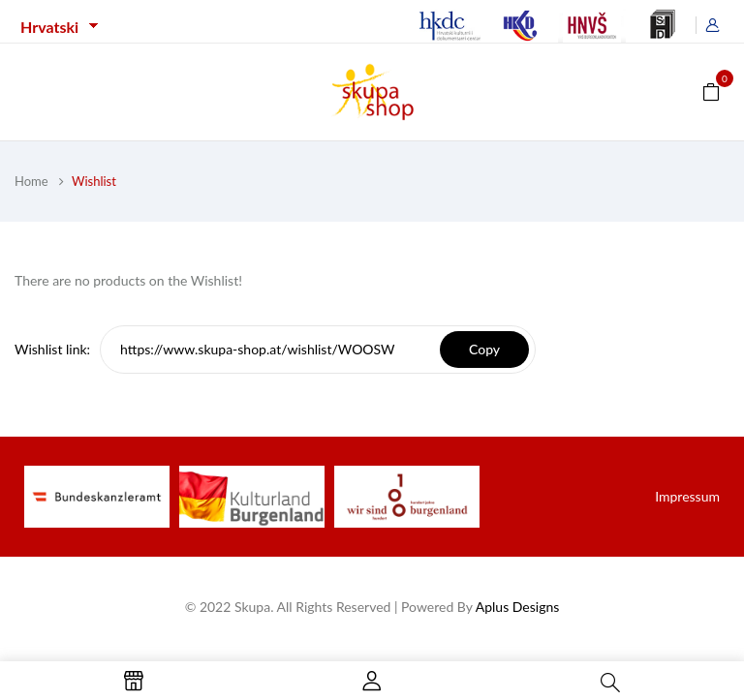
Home (31, 181)
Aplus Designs (518, 607)
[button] (711, 91)
